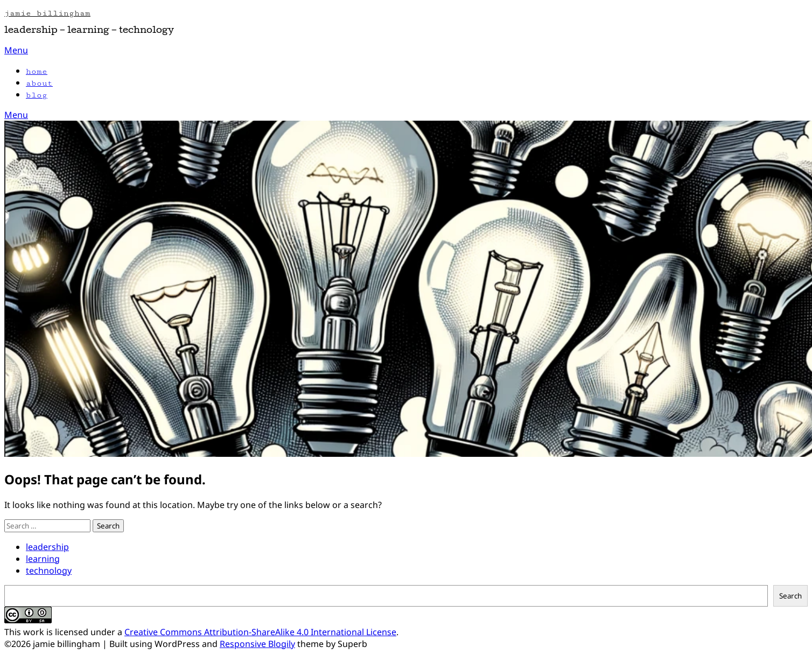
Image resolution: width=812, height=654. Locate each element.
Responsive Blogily (257, 644)
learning (43, 559)
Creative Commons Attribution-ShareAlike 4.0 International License (260, 632)
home (37, 71)
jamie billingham (47, 13)
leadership (47, 547)
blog (37, 95)
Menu (16, 50)
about (39, 83)
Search (790, 596)
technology (49, 570)
